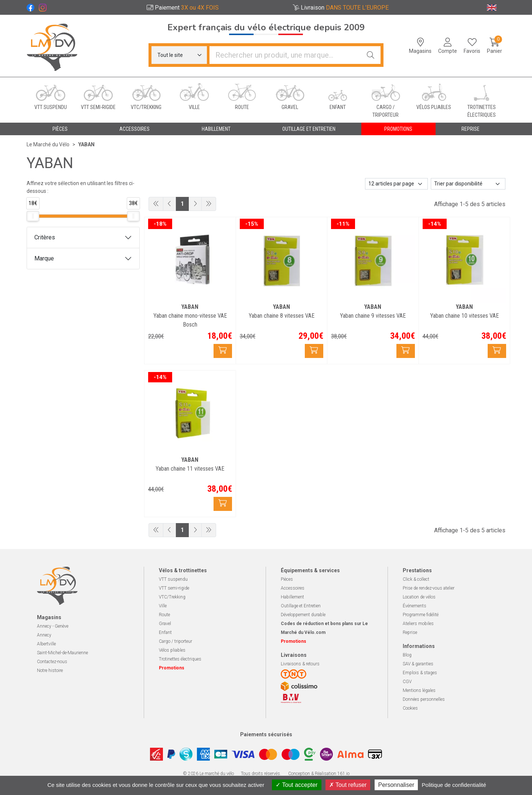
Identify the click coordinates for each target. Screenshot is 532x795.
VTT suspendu (173, 579)
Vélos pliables (172, 650)
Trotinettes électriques (180, 659)
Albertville (46, 644)
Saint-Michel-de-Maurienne (62, 653)
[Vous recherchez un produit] (285, 55)
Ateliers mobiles (418, 624)
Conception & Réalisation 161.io (319, 774)
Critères (45, 237)
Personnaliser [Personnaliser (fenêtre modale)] (396, 785)
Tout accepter (296, 785)
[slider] (33, 216)
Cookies (410, 708)
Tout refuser (348, 785)
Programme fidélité (421, 615)
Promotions (398, 129)
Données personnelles (424, 699)
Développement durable (303, 615)
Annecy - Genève (53, 626)
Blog (407, 655)
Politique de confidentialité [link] (454, 785)
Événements (415, 606)
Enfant (165, 632)
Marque (44, 258)
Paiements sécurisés (266, 734)
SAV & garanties (418, 664)
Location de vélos (419, 597)
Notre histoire (50, 671)
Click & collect (416, 579)
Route (164, 615)
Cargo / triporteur (175, 641)
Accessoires (293, 588)
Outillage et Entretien (301, 606)
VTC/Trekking (172, 597)
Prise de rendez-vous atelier (429, 588)
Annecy (44, 635)
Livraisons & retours (300, 664)
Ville (163, 606)
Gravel (165, 624)
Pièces (287, 579)
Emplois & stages (420, 673)
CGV (407, 682)
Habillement (292, 597)
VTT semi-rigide (174, 588)
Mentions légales (419, 690)
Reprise (410, 632)
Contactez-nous (52, 662)
